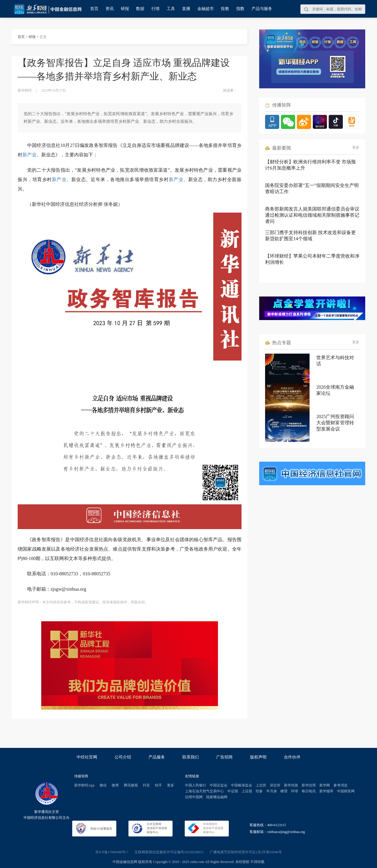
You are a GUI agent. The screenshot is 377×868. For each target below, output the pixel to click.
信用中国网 (194, 797)
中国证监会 (219, 785)
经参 (259, 791)
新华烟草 (326, 791)
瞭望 (284, 791)
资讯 (110, 9)
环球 (295, 791)
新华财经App (84, 785)
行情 (156, 9)
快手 (158, 785)
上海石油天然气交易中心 (204, 791)
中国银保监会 (242, 785)
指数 (240, 9)
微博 (115, 785)
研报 (125, 9)
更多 (356, 148)
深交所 (275, 785)
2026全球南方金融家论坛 (335, 390)
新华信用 (309, 785)
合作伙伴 (292, 757)
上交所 (261, 785)
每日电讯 (309, 791)
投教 (225, 9)
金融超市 (206, 9)
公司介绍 (123, 757)
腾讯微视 (131, 785)
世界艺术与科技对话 (335, 361)
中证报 (233, 791)
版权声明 (258, 757)
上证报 (247, 791)
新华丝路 (291, 785)
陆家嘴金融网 (217, 797)
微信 (103, 785)
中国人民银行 (196, 785)
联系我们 (191, 757)
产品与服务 (262, 9)
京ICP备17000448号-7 (112, 852)
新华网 (325, 785)
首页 (94, 9)
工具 (171, 9)
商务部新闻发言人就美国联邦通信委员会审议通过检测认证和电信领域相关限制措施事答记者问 (312, 215)
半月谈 (272, 791)
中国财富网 (346, 791)
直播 (186, 9)
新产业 (29, 155)
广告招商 (224, 757)
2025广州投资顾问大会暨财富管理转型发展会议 (335, 423)
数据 (140, 9)
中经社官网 (87, 757)
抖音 (146, 785)
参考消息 (340, 785)
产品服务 (157, 757)
